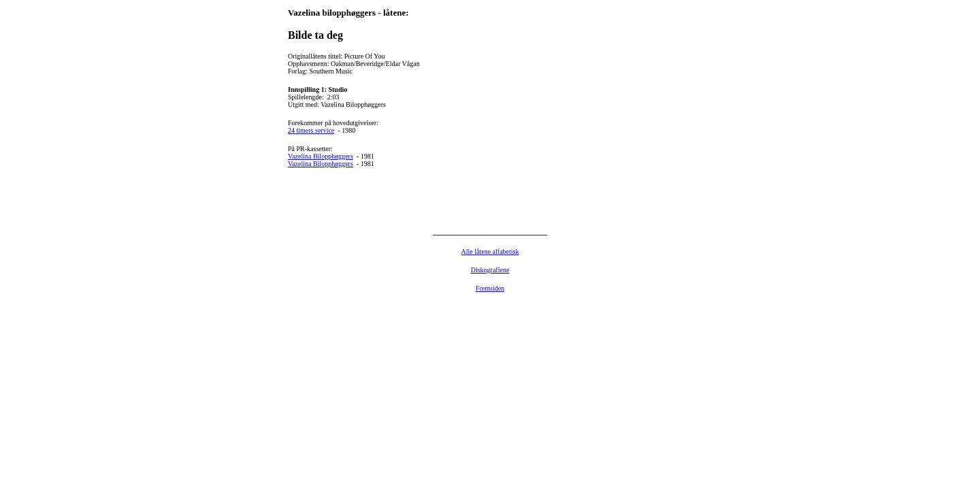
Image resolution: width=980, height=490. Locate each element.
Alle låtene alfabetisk (490, 251)
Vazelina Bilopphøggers (321, 156)
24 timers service (311, 130)
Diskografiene (490, 270)
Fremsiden (490, 288)
